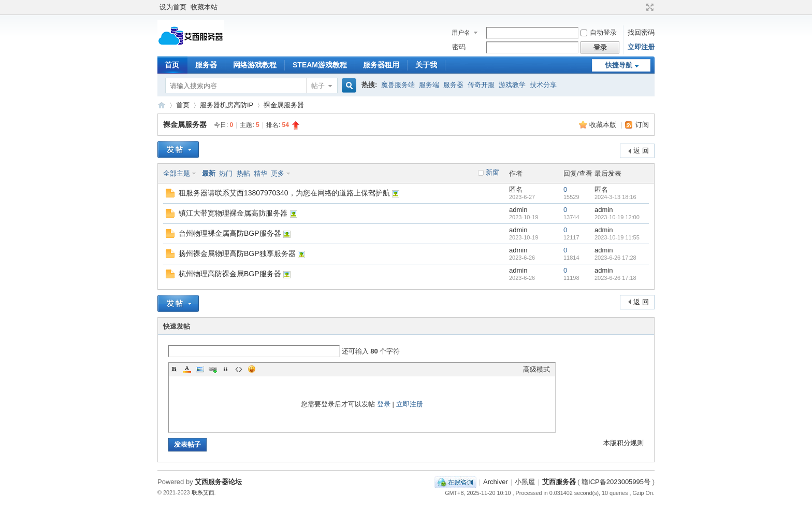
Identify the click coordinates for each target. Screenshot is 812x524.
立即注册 (641, 47)
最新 (209, 173)
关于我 (426, 65)
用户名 (461, 33)
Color (187, 369)
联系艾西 (203, 492)
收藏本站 (204, 7)
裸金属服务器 (284, 105)
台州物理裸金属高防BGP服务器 (230, 233)
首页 (172, 65)
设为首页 (173, 7)
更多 (278, 173)
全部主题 (177, 173)
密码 (459, 47)
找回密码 (641, 32)
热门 (226, 173)
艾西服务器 (162, 105)
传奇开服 (481, 85)
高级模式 (536, 369)
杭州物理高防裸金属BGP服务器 (230, 274)
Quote (226, 369)
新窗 (492, 172)
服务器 (206, 65)
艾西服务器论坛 (218, 482)
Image (200, 369)
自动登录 (599, 32)
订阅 (642, 125)
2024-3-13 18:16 (615, 197)
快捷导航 (619, 65)
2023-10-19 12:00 (617, 217)
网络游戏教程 (255, 65)
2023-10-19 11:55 (617, 237)
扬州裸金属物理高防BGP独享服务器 (237, 253)
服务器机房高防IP (227, 105)
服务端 (429, 85)
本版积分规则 (624, 443)
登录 (384, 404)
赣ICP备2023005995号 (616, 482)
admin (518, 210)
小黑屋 (525, 482)
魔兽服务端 (398, 85)
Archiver (496, 482)
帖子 (318, 86)
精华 (260, 173)
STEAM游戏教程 (320, 65)
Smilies (252, 369)
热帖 (243, 173)
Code (239, 369)
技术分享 (543, 85)
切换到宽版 (649, 7)
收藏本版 (604, 125)
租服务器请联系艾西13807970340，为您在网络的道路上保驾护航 (284, 193)
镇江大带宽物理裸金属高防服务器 (233, 213)
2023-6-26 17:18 (615, 278)
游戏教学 (512, 85)
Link (213, 369)
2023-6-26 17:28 (615, 258)
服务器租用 (381, 65)
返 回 (641, 151)
